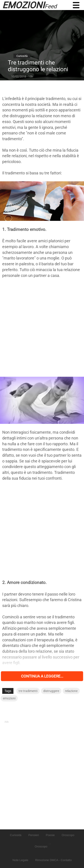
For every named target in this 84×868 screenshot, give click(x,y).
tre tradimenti (28, 691)
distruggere (51, 691)
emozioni (9, 698)
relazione (71, 691)
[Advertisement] (42, 327)
